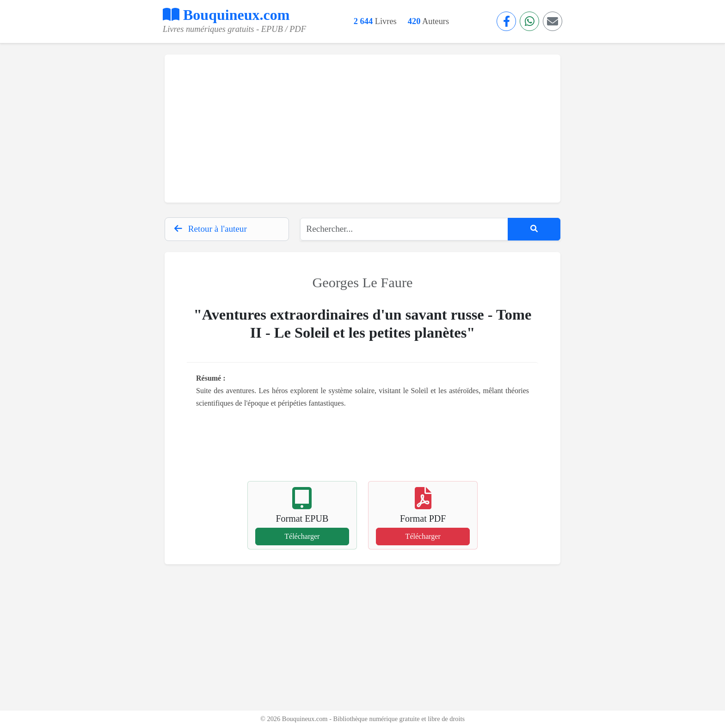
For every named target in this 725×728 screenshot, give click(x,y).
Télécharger (302, 536)
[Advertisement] (362, 129)
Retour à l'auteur (211, 229)
